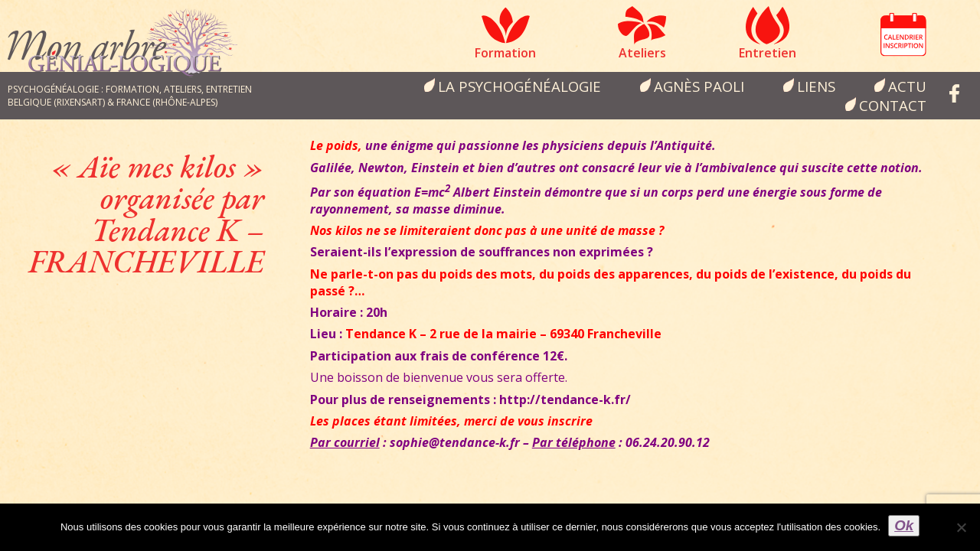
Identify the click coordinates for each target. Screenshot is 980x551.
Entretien (768, 53)
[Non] (961, 527)
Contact (893, 105)
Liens (816, 86)
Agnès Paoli (699, 86)
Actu (907, 86)
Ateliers (642, 53)
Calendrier (903, 34)
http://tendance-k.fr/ (565, 399)
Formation (505, 53)
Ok (904, 525)
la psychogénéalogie (519, 86)
